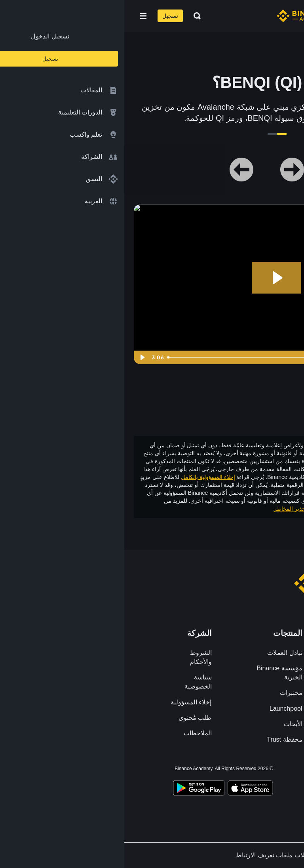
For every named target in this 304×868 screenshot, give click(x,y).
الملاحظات (73, 733)
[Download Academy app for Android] (74, 789)
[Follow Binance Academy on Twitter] (241, 770)
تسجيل (46, 16)
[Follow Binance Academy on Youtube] (212, 770)
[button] (19, 16)
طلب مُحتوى (71, 718)
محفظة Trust (160, 739)
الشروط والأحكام (77, 657)
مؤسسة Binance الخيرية (155, 673)
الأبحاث (169, 724)
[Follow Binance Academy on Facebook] (255, 770)
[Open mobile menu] (19, 16)
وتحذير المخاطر (168, 509)
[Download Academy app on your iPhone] (126, 789)
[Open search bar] (70, 16)
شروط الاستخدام (207, 509)
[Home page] (178, 16)
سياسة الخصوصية (74, 682)
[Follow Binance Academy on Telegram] (226, 770)
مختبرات (167, 693)
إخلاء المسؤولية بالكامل (84, 477)
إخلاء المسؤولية (67, 702)
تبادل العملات (160, 653)
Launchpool (162, 709)
